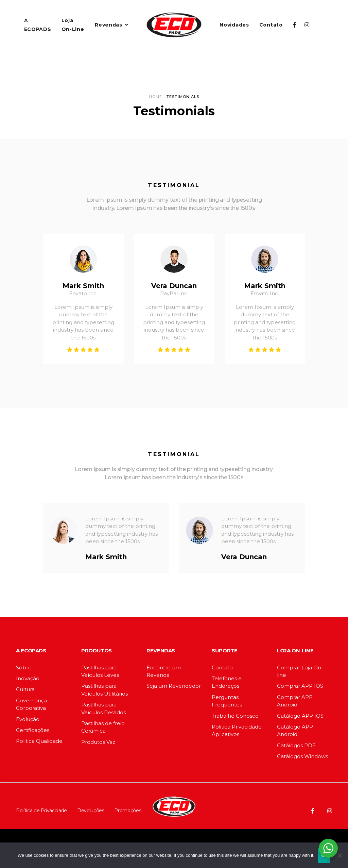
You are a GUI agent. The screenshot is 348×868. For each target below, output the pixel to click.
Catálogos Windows (302, 756)
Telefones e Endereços (227, 682)
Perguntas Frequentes (227, 701)
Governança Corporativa (31, 704)
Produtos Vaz (98, 742)
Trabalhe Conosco (235, 716)
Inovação (28, 678)
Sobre (24, 667)
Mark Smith (83, 286)
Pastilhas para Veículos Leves (100, 671)
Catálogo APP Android (295, 730)
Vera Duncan (174, 286)
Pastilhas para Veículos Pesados (103, 708)
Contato (222, 667)
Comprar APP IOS (300, 686)
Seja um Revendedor (174, 686)
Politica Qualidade (39, 741)
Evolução (28, 719)
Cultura (25, 689)
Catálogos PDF (296, 745)
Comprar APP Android (295, 701)
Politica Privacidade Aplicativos (237, 730)
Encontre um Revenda (164, 671)
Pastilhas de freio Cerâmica (103, 727)
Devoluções (91, 811)
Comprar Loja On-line (300, 671)
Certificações (33, 730)
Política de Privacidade (41, 811)
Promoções (128, 811)
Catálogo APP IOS (300, 716)
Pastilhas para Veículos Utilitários (105, 690)
